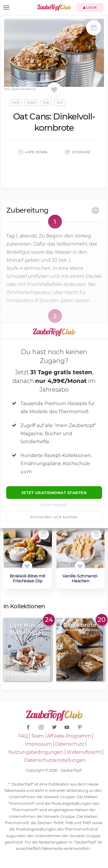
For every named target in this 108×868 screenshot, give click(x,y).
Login (90, 8)
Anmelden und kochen (54, 517)
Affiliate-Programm (69, 736)
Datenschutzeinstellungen (55, 760)
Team (37, 736)
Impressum (38, 744)
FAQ (23, 736)
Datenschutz (70, 744)
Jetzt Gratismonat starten (54, 493)
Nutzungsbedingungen (36, 752)
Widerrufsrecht (84, 752)
